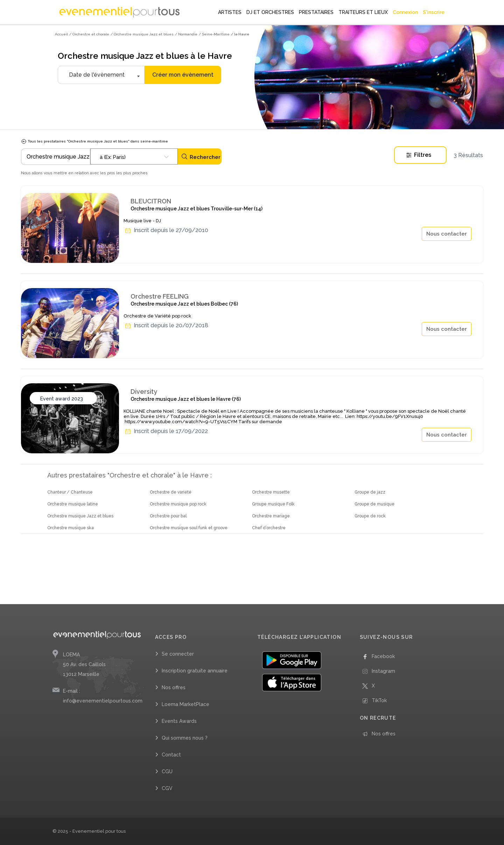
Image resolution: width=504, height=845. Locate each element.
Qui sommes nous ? (185, 738)
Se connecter (178, 654)
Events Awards (179, 721)
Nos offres (174, 687)
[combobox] (134, 156)
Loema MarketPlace (185, 704)
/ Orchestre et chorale (89, 34)
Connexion (405, 12)
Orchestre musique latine (73, 504)
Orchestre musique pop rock (178, 504)
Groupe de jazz (370, 492)
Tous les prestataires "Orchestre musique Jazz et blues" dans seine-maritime (94, 141)
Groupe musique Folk (273, 504)
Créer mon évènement (183, 75)
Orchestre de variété (171, 492)
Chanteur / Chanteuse (70, 492)
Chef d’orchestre (269, 528)
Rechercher (201, 157)
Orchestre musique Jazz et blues (80, 516)
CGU (167, 771)
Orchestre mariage (271, 516)
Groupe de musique (374, 504)
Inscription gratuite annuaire (195, 671)
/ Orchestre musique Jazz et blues (142, 34)
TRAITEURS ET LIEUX (363, 12)
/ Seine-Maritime (214, 34)
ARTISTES (230, 12)
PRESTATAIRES (316, 12)
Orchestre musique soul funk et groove (189, 528)
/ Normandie (186, 34)
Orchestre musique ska (71, 528)
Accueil (61, 34)
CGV (167, 788)
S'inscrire (434, 12)
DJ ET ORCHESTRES (270, 12)
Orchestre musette (271, 492)
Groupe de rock (370, 516)
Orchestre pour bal (168, 516)
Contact (171, 755)
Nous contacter (447, 234)
